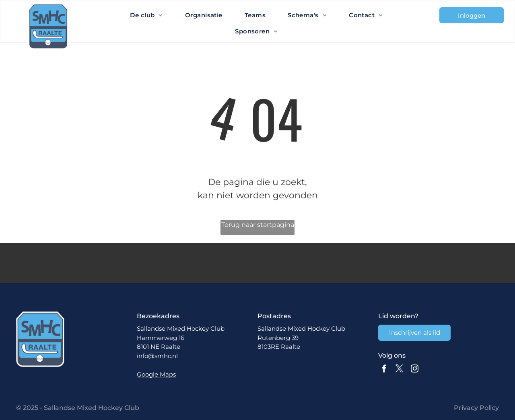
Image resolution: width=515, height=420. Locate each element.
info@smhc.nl (157, 356)
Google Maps (156, 374)
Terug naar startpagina (258, 225)
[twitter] (399, 370)
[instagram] (415, 370)
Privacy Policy (476, 408)
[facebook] (384, 370)
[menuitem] (149, 15)
